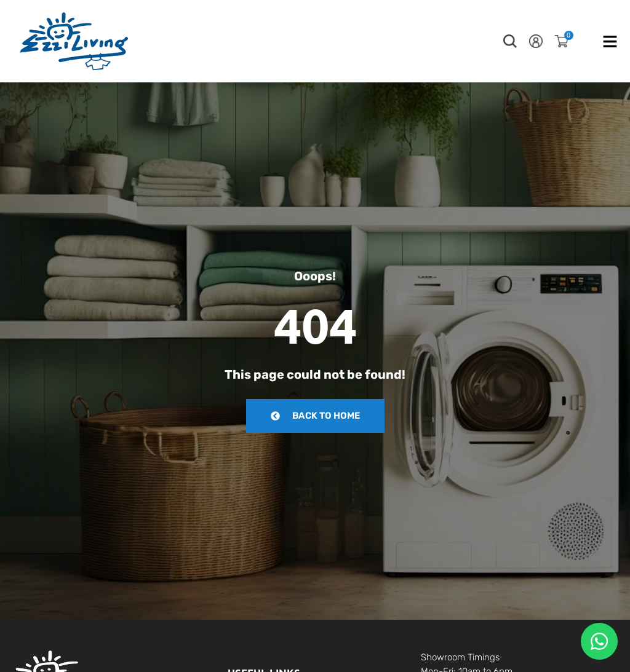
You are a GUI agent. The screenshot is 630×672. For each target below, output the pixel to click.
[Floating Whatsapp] (599, 641)
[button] (510, 41)
